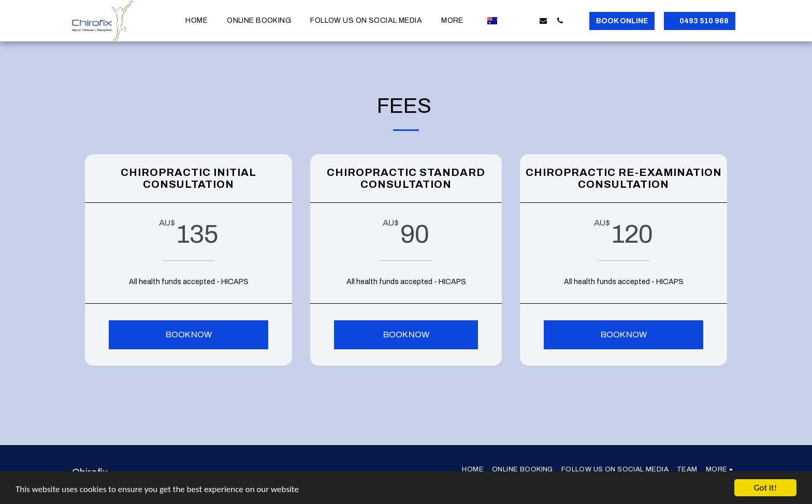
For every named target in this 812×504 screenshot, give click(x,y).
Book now (189, 335)
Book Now (406, 335)
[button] (510, 20)
